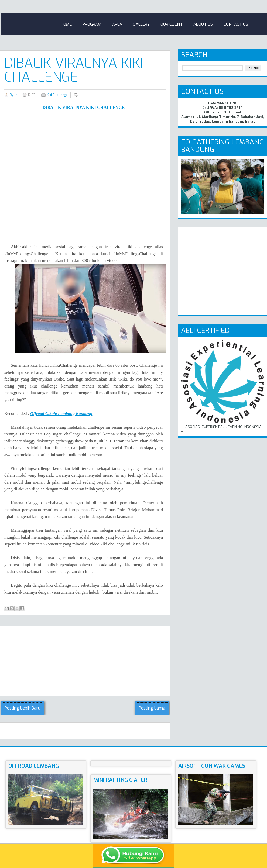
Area (117, 24)
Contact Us (236, 24)
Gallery (141, 24)
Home (66, 24)
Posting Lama (152, 708)
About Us (203, 24)
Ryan (13, 95)
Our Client (172, 24)
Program (92, 24)
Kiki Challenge (57, 95)
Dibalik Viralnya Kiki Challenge (74, 70)
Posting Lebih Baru (23, 708)
